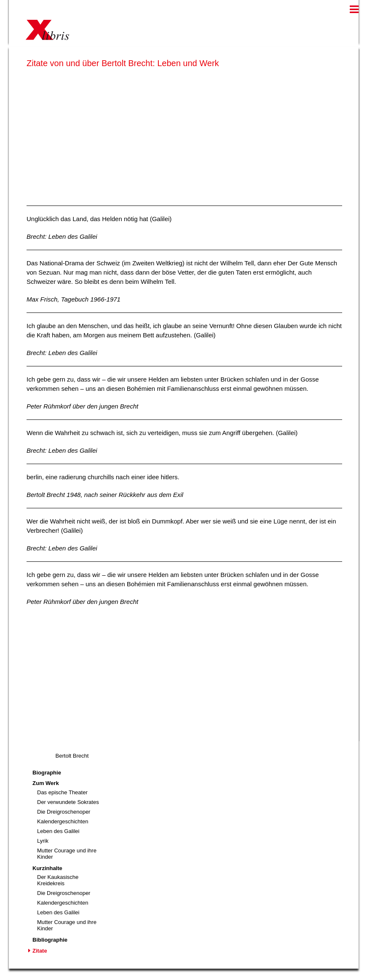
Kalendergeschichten (63, 821)
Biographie (47, 773)
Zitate (40, 951)
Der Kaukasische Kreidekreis (58, 880)
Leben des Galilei (58, 831)
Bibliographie (50, 940)
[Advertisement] (184, 135)
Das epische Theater (62, 792)
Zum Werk (46, 783)
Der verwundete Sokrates (68, 802)
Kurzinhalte (47, 868)
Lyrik (43, 841)
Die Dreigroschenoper (64, 812)
